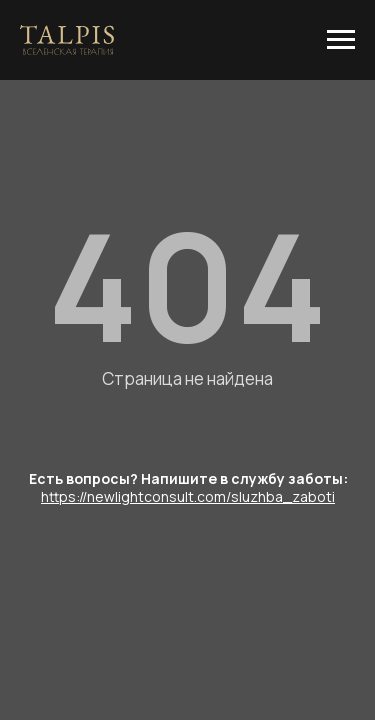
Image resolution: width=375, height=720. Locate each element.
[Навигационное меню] (341, 40)
